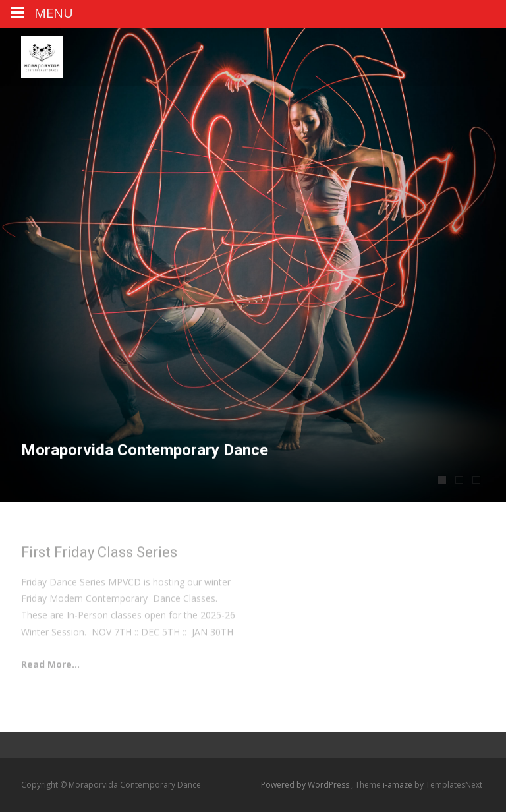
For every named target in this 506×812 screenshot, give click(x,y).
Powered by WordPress (306, 785)
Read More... (50, 667)
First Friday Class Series (99, 555)
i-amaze (399, 785)
